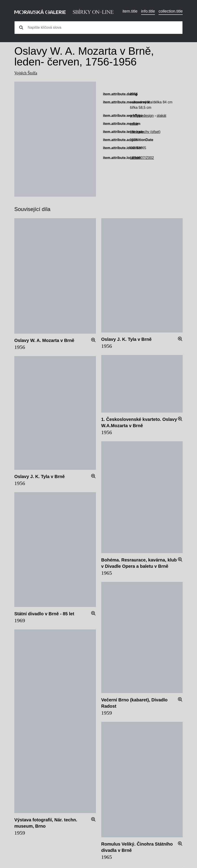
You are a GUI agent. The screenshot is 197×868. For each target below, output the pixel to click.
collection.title (171, 11)
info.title (148, 11)
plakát (162, 116)
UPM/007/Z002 (142, 158)
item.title (130, 11)
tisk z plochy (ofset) (145, 132)
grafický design (142, 116)
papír (134, 124)
